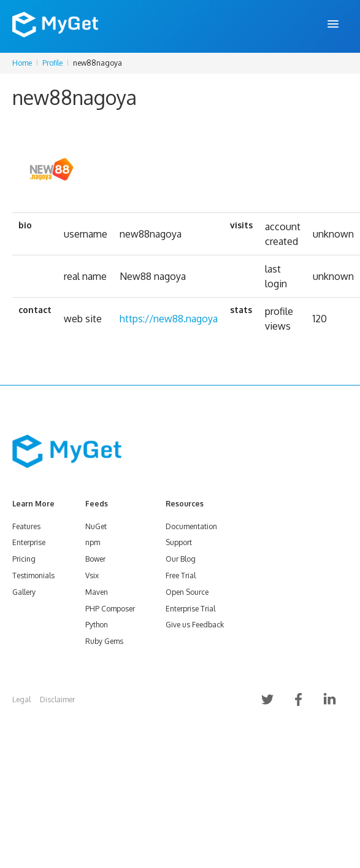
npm (93, 542)
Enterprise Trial (190, 609)
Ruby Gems (104, 641)
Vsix (92, 575)
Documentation (191, 526)
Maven (97, 592)
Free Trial (181, 575)
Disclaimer (57, 699)
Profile (52, 63)
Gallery (24, 592)
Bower (95, 559)
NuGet (96, 526)
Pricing (24, 559)
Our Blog (181, 559)
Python (97, 625)
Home (22, 63)
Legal (21, 699)
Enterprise (29, 542)
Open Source (187, 592)
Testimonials (33, 575)
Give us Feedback (195, 625)
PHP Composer (110, 609)
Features (26, 526)
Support (179, 542)
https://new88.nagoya (169, 319)
